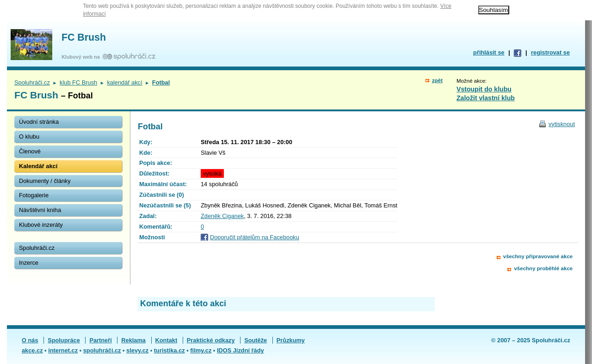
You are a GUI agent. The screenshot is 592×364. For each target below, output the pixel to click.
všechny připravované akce (538, 256)
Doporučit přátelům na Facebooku (255, 237)
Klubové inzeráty (41, 225)
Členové (30, 151)
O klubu (29, 136)
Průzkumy (291, 340)
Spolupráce (64, 340)
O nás (30, 340)
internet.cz (63, 350)
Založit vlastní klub (486, 98)
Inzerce (29, 263)
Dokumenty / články (45, 181)
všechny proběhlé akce (543, 268)
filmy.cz (201, 350)
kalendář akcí (124, 82)
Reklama (133, 340)
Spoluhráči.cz (32, 82)
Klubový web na (82, 57)
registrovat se (550, 52)
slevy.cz (137, 350)
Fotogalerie (34, 195)
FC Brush (84, 37)
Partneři (100, 340)
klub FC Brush (78, 82)
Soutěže (256, 340)
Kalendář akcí (38, 166)
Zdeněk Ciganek (222, 216)
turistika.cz (170, 350)
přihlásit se (489, 52)
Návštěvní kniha (40, 210)
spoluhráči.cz (102, 350)
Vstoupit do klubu (484, 89)
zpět (437, 80)
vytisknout (562, 124)
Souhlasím (494, 10)
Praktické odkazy (211, 340)
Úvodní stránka (39, 122)
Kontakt (166, 340)
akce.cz (32, 350)
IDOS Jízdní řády (240, 350)
